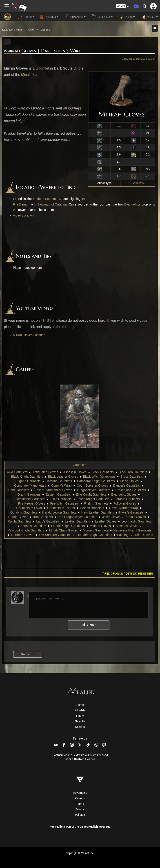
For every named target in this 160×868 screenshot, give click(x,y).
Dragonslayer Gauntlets (94, 490)
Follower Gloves (125, 503)
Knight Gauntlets (20, 521)
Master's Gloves (127, 526)
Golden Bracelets (92, 508)
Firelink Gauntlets (96, 503)
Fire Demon (21, 204)
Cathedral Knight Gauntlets (96, 481)
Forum (80, 716)
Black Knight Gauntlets (27, 477)
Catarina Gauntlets (59, 481)
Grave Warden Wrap (124, 508)
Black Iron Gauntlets (133, 472)
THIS (45, 320)
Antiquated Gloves (45, 472)
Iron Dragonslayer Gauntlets (77, 517)
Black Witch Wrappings (99, 477)
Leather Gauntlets (77, 521)
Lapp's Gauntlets (48, 521)
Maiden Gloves (100, 526)
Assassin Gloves (75, 472)
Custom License (85, 759)
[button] (122, 6)
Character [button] (74, 17)
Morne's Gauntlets (96, 530)
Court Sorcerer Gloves (92, 485)
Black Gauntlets (103, 472)
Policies (80, 815)
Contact (80, 727)
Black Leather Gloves (63, 477)
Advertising (80, 793)
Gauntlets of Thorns (61, 508)
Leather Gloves (106, 521)
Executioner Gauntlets (30, 499)
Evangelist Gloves (124, 494)
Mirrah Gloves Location (29, 335)
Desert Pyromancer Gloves (53, 490)
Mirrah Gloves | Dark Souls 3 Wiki (42, 51)
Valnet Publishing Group (95, 827)
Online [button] (126, 17)
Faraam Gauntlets (127, 499)
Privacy (80, 809)
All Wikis (80, 711)
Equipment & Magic (12, 30)
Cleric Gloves (129, 481)
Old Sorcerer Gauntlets (55, 535)
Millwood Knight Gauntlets (26, 530)
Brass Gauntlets (132, 477)
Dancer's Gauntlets (126, 485)
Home (80, 705)
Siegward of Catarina (52, 204)
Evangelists (132, 204)
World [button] (149, 17)
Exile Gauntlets (61, 499)
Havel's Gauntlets (131, 512)
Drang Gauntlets (29, 494)
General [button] (49, 17)
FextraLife (56, 827)
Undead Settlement (47, 199)
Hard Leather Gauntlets (98, 512)
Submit (88, 625)
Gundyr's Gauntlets (24, 512)
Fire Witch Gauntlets (65, 503)
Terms (80, 804)
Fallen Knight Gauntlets (93, 499)
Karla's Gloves (136, 517)
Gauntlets (46, 30)
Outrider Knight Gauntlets (94, 535)
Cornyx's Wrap (61, 485)
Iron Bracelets (43, 517)
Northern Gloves (23, 535)
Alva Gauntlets (17, 472)
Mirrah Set (29, 75)
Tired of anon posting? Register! (127, 574)
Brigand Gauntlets (28, 481)
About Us (80, 722)
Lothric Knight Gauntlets (68, 526)
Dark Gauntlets (19, 490)
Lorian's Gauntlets (33, 526)
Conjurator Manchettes (30, 485)
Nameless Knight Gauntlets (133, 530)
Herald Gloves (18, 517)
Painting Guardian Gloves (135, 535)
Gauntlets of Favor (29, 508)
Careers (80, 798)
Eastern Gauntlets (58, 494)
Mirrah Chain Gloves (63, 530)
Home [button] (26, 17)
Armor (31, 30)
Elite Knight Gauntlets (91, 494)
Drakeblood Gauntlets (130, 490)
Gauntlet (42, 68)
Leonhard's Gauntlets (136, 521)
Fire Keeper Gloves (32, 503)
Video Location (23, 215)
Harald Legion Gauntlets (59, 512)
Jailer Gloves (111, 517)
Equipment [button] (101, 17)
